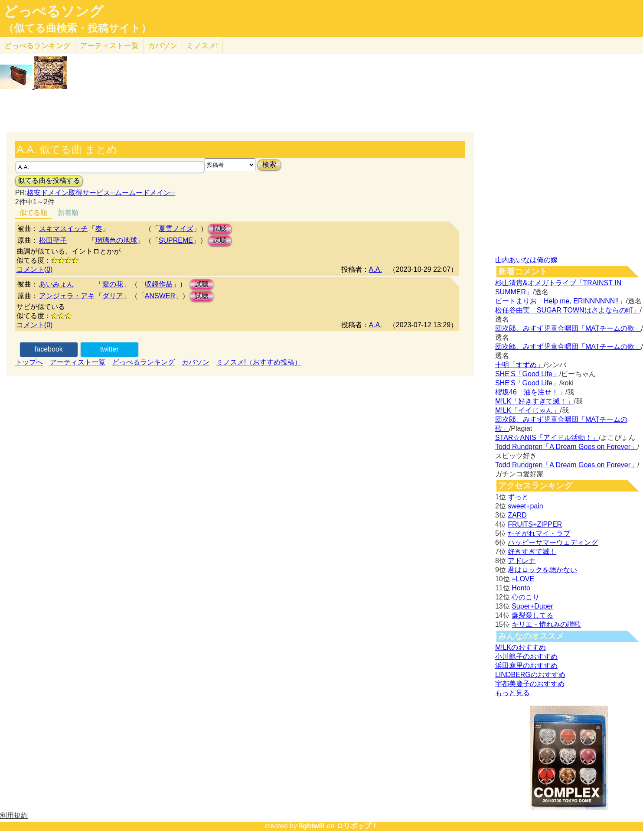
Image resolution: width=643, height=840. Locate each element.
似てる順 (33, 213)
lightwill (312, 826)
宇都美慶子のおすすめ (530, 684)
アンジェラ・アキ (67, 296)
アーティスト (109, 46)
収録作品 (159, 284)
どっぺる (38, 46)
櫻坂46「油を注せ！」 (530, 392)
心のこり (525, 597)
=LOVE (523, 579)
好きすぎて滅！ (532, 552)
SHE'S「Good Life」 (527, 374)
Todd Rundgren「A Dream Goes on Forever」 (566, 447)
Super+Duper (532, 606)
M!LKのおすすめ (521, 647)
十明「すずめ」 (519, 365)
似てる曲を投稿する (49, 181)
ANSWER (160, 296)
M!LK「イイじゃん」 (527, 410)
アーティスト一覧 (78, 362)
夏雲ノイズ (176, 229)
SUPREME (176, 240)
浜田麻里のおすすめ (526, 666)
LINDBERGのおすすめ (530, 675)
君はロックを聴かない (542, 570)
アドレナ (522, 561)
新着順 (68, 213)
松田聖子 (53, 240)
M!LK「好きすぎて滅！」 (534, 401)
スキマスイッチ (63, 229)
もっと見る (512, 693)
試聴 (220, 229)
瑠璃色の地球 (116, 240)
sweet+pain (525, 506)
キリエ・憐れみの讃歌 (546, 624)
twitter (109, 349)
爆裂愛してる (532, 615)
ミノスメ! (202, 46)
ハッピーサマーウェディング (553, 542)
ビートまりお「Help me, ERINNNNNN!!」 (560, 301)
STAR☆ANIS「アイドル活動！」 (547, 438)
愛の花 (113, 284)
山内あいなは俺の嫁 (526, 260)
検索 (269, 164)
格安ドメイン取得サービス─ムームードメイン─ (101, 193)
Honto (521, 588)
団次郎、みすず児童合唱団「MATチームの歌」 (568, 328)
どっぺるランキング (144, 362)
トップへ (29, 362)
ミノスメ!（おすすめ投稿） (259, 362)
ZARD (517, 515)
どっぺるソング (54, 11)
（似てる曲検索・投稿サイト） (77, 28)
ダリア (113, 296)
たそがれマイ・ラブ (539, 533)
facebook (49, 349)
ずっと (518, 497)
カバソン (163, 46)
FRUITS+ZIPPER (535, 524)
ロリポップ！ (357, 826)
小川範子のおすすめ (526, 656)
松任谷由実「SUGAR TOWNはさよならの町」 (568, 310)
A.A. (375, 269)
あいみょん (56, 284)
